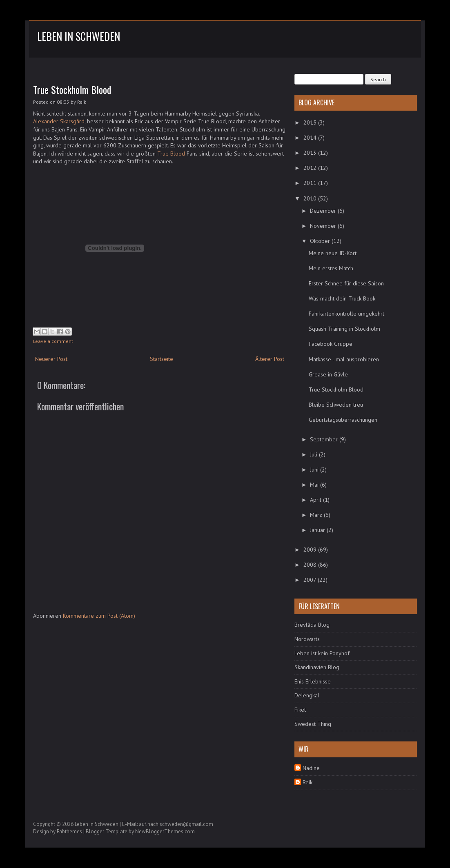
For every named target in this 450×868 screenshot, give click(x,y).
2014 (311, 138)
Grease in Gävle (328, 374)
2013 (311, 153)
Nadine (311, 768)
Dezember (324, 211)
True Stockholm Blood (72, 89)
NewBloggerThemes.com (165, 831)
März (317, 515)
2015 (311, 122)
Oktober (321, 241)
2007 (311, 580)
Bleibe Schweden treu (336, 405)
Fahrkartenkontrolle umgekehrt (346, 314)
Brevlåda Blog (312, 625)
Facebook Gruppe (331, 344)
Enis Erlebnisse (313, 681)
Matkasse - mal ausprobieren (344, 359)
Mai (315, 485)
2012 (311, 168)
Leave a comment (53, 341)
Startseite (162, 359)
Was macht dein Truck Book (342, 298)
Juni (315, 470)
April (316, 500)
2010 (311, 198)
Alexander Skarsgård (59, 121)
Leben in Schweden (79, 36)
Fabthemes (69, 831)
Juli (314, 454)
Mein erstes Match (331, 268)
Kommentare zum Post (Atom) (99, 616)
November (324, 226)
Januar (318, 530)
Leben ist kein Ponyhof (322, 653)
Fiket (300, 710)
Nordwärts (307, 639)
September (325, 439)
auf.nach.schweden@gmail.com (176, 824)
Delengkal (307, 695)
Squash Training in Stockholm (344, 329)
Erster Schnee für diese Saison (346, 283)
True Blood (171, 154)
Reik (307, 782)
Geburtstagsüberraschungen (343, 420)
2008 (311, 565)
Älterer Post (270, 359)
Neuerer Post (51, 359)
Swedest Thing (313, 724)
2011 (311, 183)
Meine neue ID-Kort (333, 253)
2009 (311, 550)
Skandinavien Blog (317, 667)
